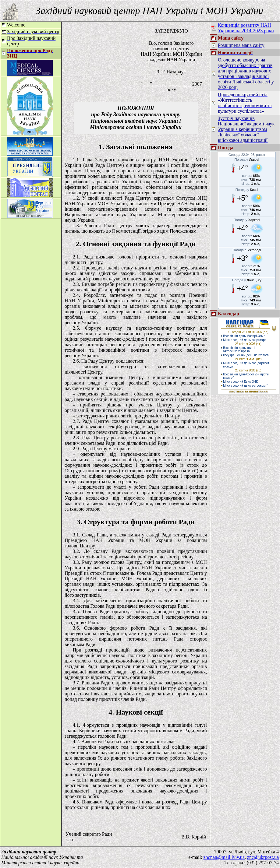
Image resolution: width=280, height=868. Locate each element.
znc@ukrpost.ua (263, 857)
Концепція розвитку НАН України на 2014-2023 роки (246, 28)
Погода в (247, 250)
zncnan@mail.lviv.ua (224, 857)
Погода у (247, 160)
